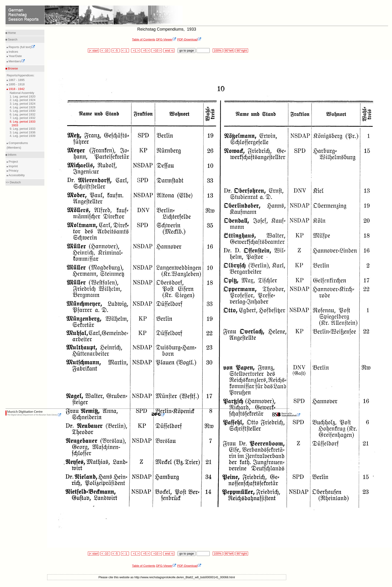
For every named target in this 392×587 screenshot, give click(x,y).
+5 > (146, 50)
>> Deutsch (13, 182)
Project (13, 162)
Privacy (13, 171)
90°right (242, 50)
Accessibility (16, 175)
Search (12, 39)
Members (16, 61)
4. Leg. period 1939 (23, 136)
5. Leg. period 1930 (23, 111)
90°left (229, 50)
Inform (12, 155)
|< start (93, 50)
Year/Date (15, 56)
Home (11, 33)
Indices (13, 52)
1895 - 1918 (16, 84)
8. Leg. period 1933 (23, 122)
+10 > (157, 50)
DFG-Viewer (166, 39)
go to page (187, 50)
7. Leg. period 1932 (23, 118)
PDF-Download (189, 39)
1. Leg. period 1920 (23, 96)
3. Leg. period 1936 (23, 132)
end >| (169, 50)
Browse (13, 68)
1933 (15, 125)
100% (217, 50)
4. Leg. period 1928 (23, 107)
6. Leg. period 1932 (23, 114)
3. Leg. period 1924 (23, 104)
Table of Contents (144, 39)
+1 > (136, 50)
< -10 (105, 50)
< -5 (116, 50)
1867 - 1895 (16, 80)
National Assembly (22, 93)
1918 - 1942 (16, 89)
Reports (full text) (22, 47)
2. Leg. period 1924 (23, 100)
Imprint (13, 166)
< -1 (125, 50)
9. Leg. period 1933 (23, 129)
